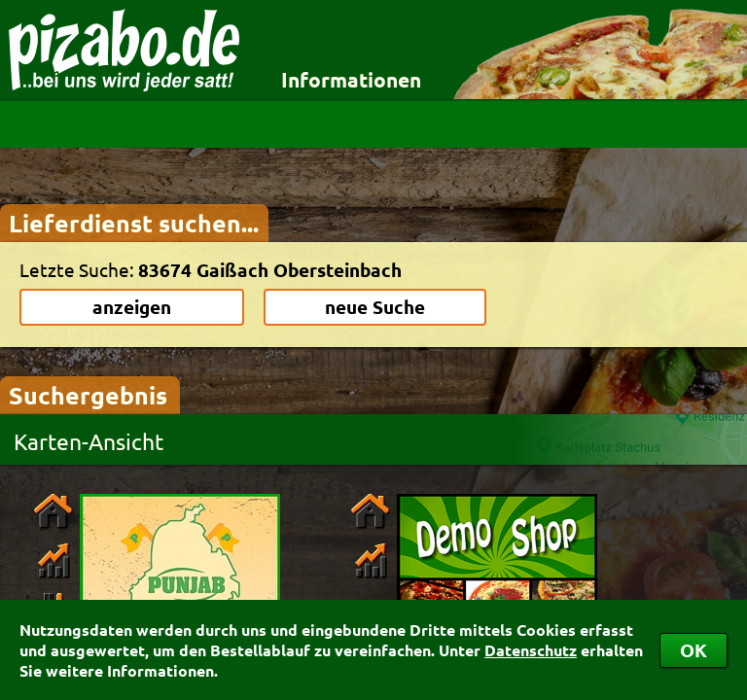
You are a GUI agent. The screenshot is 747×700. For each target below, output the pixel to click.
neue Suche (375, 307)
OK (694, 650)
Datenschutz (531, 650)
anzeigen (132, 307)
